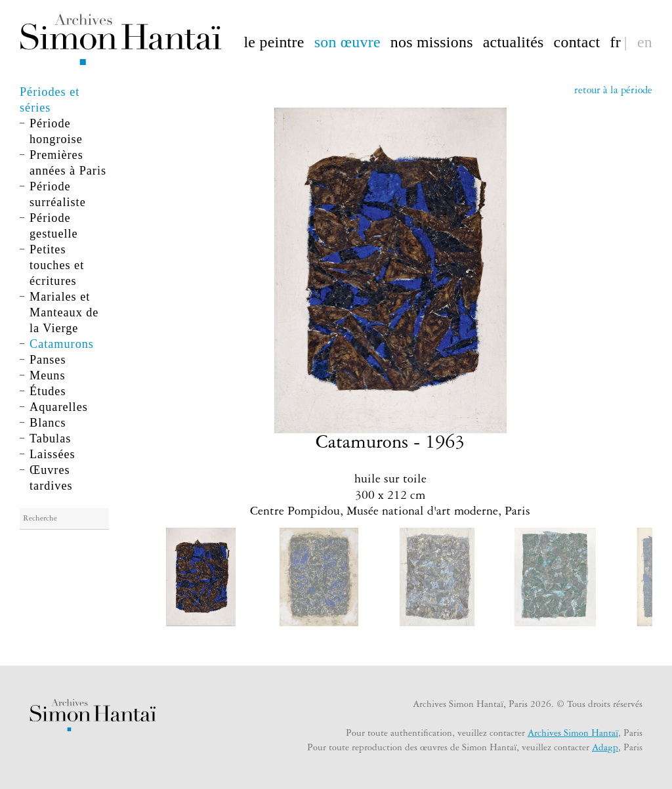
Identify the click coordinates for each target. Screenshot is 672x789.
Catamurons (62, 344)
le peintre (274, 41)
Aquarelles (59, 407)
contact (577, 41)
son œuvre (347, 41)
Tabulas (50, 438)
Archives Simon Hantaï (573, 735)
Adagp (605, 749)
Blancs (48, 423)
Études (48, 391)
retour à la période (613, 92)
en (645, 41)
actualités (514, 41)
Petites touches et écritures (57, 265)
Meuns (48, 375)
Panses (48, 360)
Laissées (52, 454)
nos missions (432, 41)
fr (615, 41)
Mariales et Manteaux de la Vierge (64, 312)
